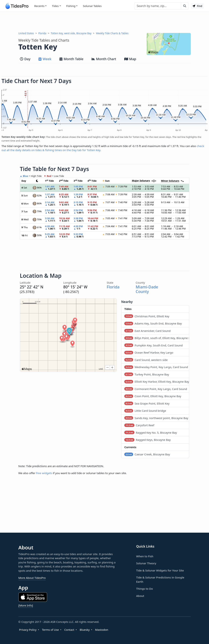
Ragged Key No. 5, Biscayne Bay (151, 433)
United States (26, 33)
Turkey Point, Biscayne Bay (147, 374)
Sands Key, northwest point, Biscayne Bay (156, 418)
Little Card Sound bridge (145, 411)
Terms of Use (50, 630)
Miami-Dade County (147, 289)
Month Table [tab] (71, 59)
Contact (69, 630)
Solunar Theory (146, 563)
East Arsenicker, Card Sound (147, 331)
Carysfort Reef (139, 425)
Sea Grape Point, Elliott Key (147, 403)
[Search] (158, 6)
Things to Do (145, 589)
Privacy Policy (28, 630)
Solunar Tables (92, 6)
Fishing (71, 6)
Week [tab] (45, 59)
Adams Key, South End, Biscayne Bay (153, 323)
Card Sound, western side (146, 360)
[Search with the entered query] (185, 6)
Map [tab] (130, 59)
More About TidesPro (32, 578)
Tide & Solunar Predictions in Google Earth (160, 579)
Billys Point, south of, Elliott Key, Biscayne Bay (157, 338)
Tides (55, 6)
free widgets (44, 473)
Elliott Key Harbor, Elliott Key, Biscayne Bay (157, 382)
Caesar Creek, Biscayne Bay (147, 454)
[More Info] (26, 605)
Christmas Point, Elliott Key (147, 316)
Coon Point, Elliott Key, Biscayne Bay (153, 396)
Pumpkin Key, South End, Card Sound (153, 345)
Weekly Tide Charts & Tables (112, 33)
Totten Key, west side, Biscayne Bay (71, 33)
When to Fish (145, 556)
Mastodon (102, 630)
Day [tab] (25, 59)
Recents (39, 6)
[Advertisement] (105, 22)
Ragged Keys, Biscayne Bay (147, 440)
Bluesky (85, 630)
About (140, 596)
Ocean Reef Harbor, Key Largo (149, 352)
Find (197, 6)
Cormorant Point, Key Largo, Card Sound (156, 389)
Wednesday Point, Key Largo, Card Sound (156, 367)
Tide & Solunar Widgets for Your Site (160, 570)
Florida (42, 33)
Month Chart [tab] (104, 59)
